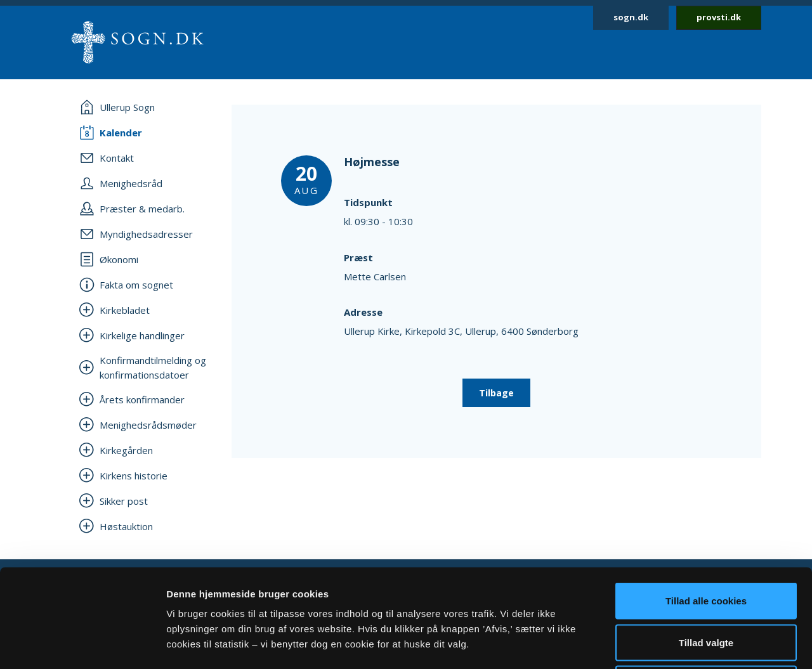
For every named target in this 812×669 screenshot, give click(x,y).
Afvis (706, 586)
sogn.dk (631, 17)
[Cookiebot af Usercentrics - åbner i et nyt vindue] (82, 644)
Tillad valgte (706, 544)
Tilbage (496, 393)
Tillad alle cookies (706, 503)
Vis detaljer (659, 644)
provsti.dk (719, 17)
